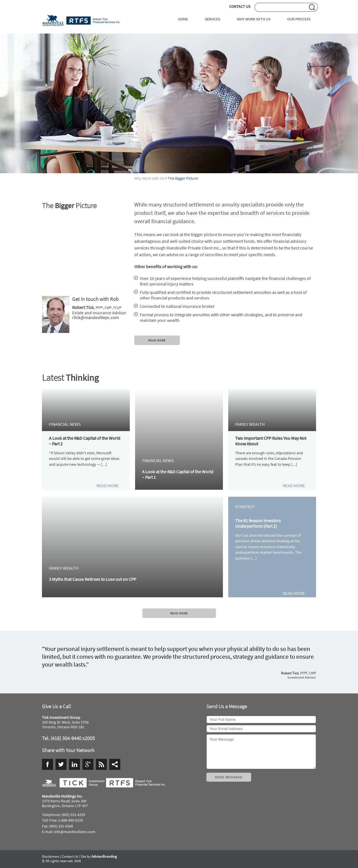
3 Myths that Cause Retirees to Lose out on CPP (93, 579)
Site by (99, 856)
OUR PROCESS (299, 19)
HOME (183, 19)
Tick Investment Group (81, 21)
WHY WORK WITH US (254, 19)
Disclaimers (51, 856)
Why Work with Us (149, 178)
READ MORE (157, 340)
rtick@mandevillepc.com (96, 317)
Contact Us (70, 856)
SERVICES (212, 19)
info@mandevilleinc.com (75, 832)
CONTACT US (240, 7)
